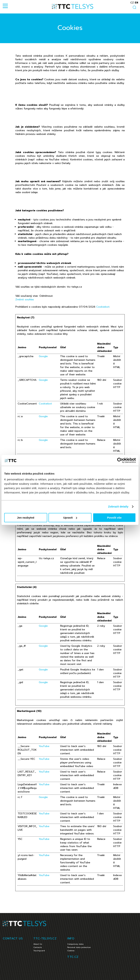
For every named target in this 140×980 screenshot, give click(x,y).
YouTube (44, 746)
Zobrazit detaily (118, 506)
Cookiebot (103, 307)
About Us (38, 944)
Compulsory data (75, 944)
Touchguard (39, 951)
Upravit (70, 518)
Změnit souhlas (25, 300)
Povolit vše (114, 518)
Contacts (38, 947)
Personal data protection (79, 947)
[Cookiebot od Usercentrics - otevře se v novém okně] (120, 460)
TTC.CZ (73, 957)
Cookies (71, 951)
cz (132, 3)
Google (43, 356)
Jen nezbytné (26, 518)
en (136, 3)
